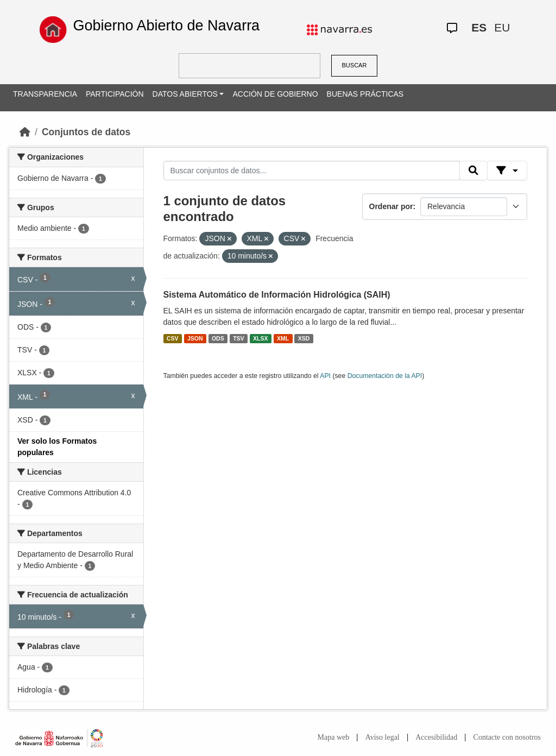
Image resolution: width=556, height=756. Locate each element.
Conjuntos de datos (86, 132)
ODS (218, 338)
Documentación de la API (385, 376)
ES (479, 27)
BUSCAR (355, 65)
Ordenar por (391, 206)
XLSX (260, 338)
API (325, 376)
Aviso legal (383, 737)
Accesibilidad (436, 737)
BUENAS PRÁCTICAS (365, 94)
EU (502, 27)
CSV (173, 338)
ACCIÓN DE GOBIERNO (275, 94)
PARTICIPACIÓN (115, 94)
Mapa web (334, 737)
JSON (195, 338)
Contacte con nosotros (507, 737)
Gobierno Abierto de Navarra (166, 26)
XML (283, 338)
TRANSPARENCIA (45, 94)
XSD (304, 338)
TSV (238, 338)
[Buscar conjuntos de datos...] (312, 171)
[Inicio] (25, 132)
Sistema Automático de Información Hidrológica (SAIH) (277, 295)
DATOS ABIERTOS (185, 94)
